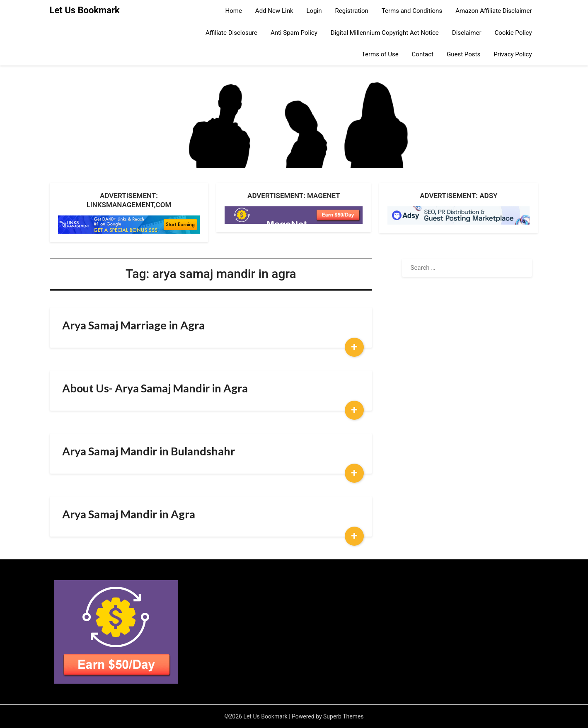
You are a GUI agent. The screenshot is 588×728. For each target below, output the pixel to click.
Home (233, 11)
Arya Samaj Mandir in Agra (129, 514)
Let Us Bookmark (85, 10)
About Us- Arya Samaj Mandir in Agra (155, 388)
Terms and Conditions (412, 11)
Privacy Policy (513, 54)
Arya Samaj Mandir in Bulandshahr (149, 451)
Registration (352, 11)
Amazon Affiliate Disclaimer (494, 11)
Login (314, 11)
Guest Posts (463, 54)
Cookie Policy (513, 33)
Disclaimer (467, 33)
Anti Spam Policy (294, 33)
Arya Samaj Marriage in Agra (133, 325)
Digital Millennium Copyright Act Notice (385, 33)
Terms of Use (380, 54)
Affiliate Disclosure (231, 33)
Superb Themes (344, 716)
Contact (423, 54)
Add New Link (274, 11)
